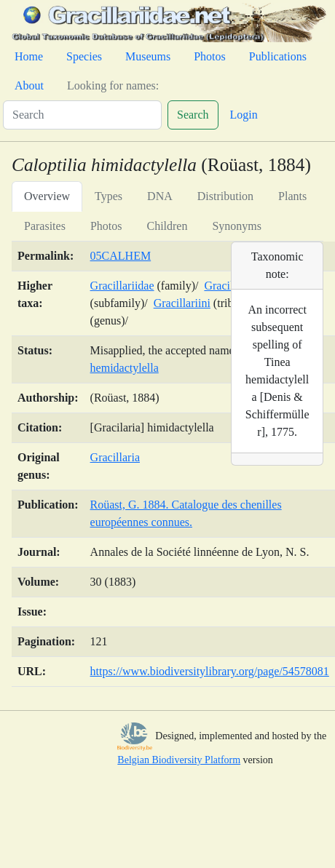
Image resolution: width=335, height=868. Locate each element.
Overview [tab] (47, 196)
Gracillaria (115, 457)
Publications (278, 56)
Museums (148, 56)
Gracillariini (182, 303)
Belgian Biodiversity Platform (179, 760)
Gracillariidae (122, 286)
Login (244, 115)
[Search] (82, 115)
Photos (210, 56)
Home (29, 56)
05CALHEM (121, 256)
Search (193, 115)
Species (84, 56)
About (29, 85)
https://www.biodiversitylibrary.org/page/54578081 (210, 671)
